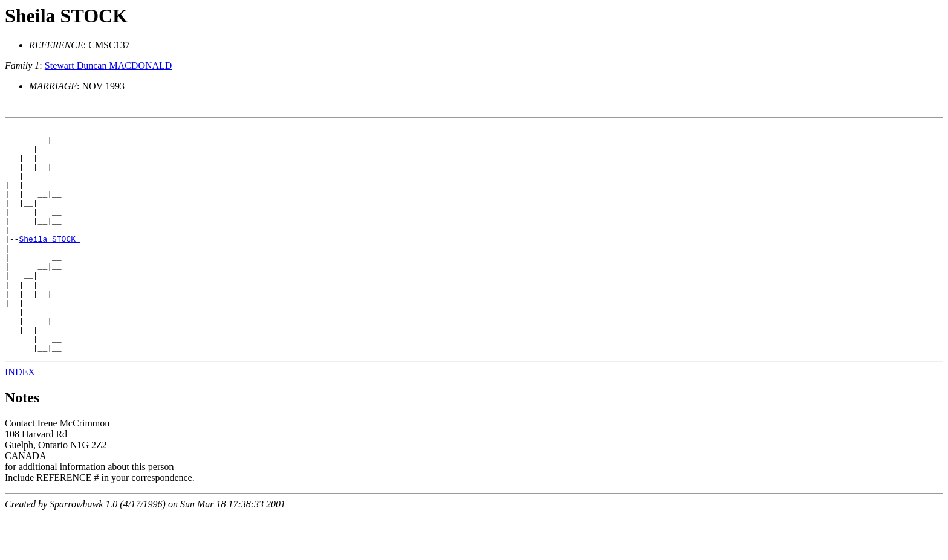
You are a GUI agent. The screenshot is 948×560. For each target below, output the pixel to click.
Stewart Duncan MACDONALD (109, 66)
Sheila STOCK (66, 16)
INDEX (20, 417)
